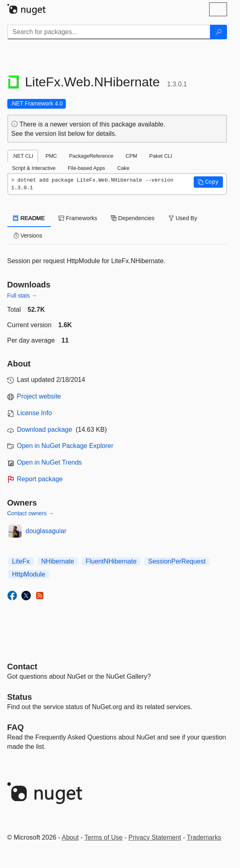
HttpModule (29, 574)
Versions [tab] (28, 236)
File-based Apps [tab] (86, 168)
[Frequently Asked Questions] (16, 727)
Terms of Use (104, 837)
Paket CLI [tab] (161, 156)
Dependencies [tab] (133, 218)
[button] (208, 182)
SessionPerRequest (177, 561)
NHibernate (58, 561)
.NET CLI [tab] (23, 156)
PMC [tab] (51, 156)
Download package (45, 430)
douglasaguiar (46, 531)
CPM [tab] (131, 156)
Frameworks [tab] (78, 218)
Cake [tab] (123, 168)
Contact (22, 667)
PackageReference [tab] (91, 156)
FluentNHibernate (111, 561)
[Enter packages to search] (109, 32)
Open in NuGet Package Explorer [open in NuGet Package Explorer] (65, 446)
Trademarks (204, 837)
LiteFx (21, 561)
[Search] (218, 32)
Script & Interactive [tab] (34, 168)
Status (20, 697)
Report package (40, 479)
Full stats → (22, 296)
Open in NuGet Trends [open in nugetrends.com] (50, 462)
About (70, 837)
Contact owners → (31, 513)
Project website (39, 396)
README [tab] (29, 218)
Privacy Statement (155, 837)
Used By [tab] (183, 218)
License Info (35, 413)
